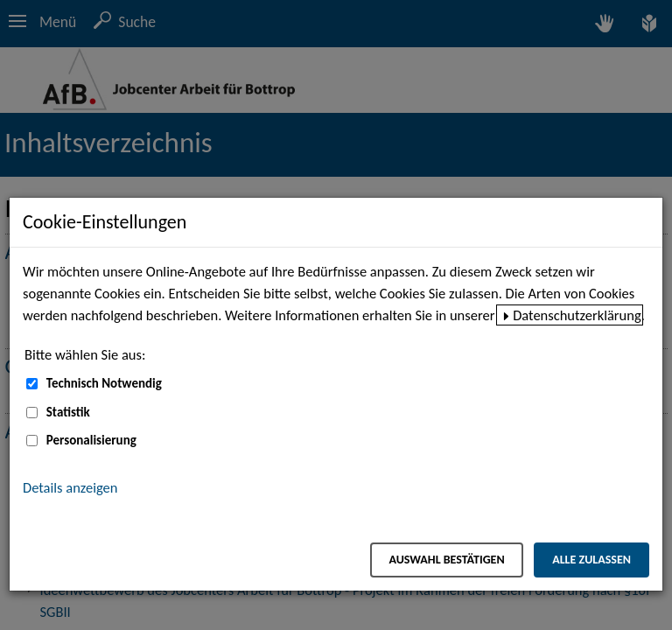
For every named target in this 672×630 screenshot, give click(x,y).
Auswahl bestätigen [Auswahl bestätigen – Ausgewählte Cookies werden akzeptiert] (446, 560)
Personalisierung (91, 440)
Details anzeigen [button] (70, 487)
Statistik (68, 412)
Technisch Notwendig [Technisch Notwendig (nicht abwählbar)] (104, 383)
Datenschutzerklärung (577, 315)
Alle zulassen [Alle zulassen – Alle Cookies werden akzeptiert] (591, 560)
